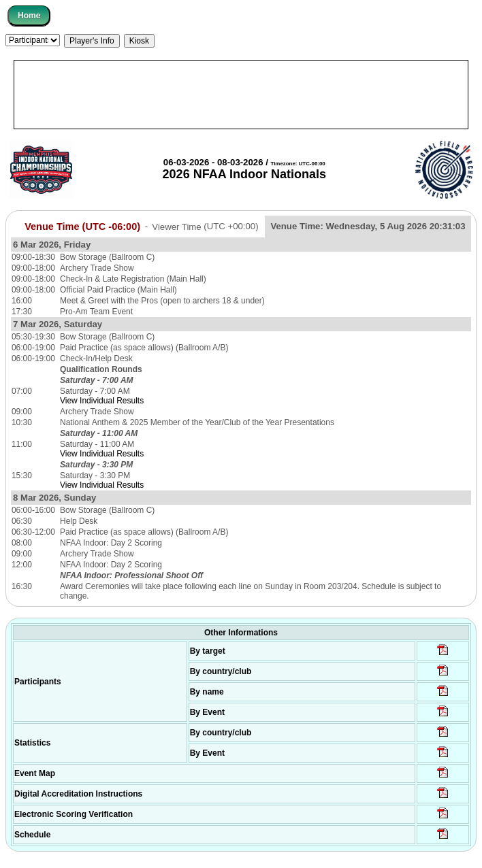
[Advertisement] (241, 95)
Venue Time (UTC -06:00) (82, 226)
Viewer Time (205, 226)
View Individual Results (102, 401)
